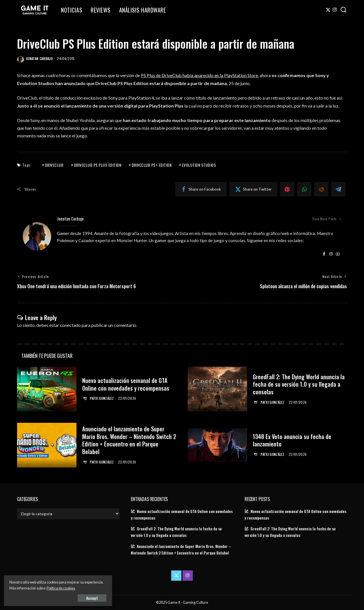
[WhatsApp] (304, 189)
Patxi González (102, 402)
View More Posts (327, 219)
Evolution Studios (199, 165)
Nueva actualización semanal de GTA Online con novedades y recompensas (126, 380)
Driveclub (54, 165)
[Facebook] (201, 189)
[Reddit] (321, 189)
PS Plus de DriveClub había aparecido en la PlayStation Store (199, 75)
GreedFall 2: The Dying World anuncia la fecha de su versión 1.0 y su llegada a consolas (300, 384)
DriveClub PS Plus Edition (98, 165)
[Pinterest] (287, 189)
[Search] (344, 10)
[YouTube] (338, 254)
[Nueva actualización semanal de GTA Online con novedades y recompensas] (47, 389)
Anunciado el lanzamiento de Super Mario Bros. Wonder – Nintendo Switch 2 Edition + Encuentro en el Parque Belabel (128, 440)
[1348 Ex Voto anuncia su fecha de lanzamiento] (217, 445)
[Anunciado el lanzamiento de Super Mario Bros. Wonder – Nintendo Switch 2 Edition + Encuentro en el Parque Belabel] (47, 445)
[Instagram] (335, 10)
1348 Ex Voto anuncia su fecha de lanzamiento (292, 440)
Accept (70, 598)
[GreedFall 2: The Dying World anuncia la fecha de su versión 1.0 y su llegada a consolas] (217, 389)
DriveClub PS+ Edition (152, 165)
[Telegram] (338, 189)
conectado (70, 325)
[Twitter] (328, 10)
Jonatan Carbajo (39, 58)
